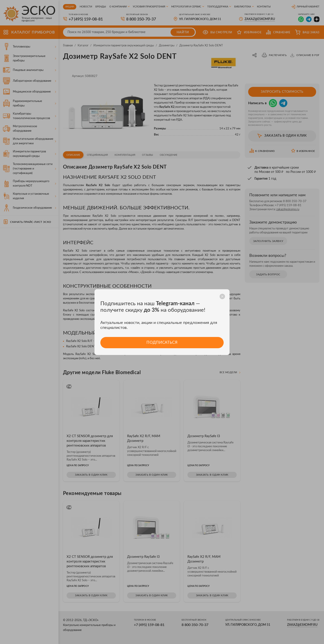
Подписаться (162, 342)
